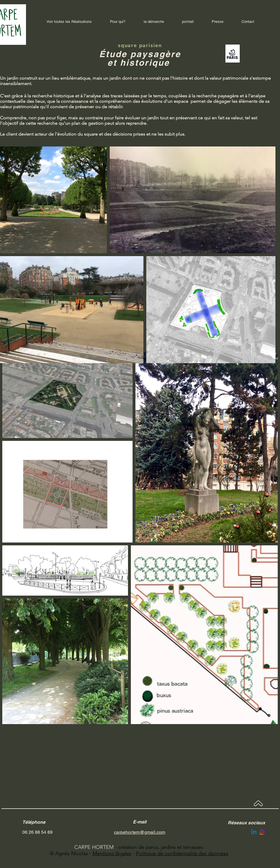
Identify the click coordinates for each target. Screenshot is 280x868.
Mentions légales (112, 853)
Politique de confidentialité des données (182, 853)
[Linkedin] (254, 832)
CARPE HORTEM (94, 847)
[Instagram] (262, 832)
